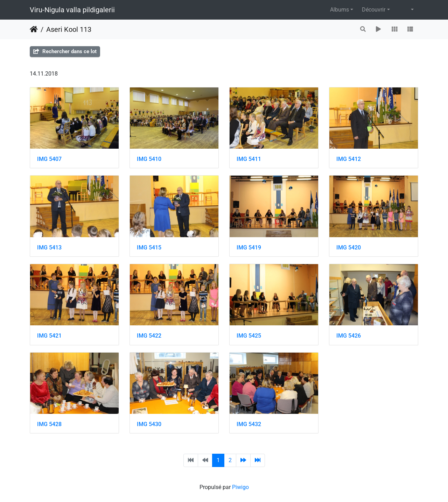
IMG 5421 (49, 336)
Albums (339, 10)
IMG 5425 (249, 336)
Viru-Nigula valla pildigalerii (72, 10)
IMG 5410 (149, 159)
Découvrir (374, 10)
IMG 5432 (249, 424)
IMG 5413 (49, 248)
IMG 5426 (349, 336)
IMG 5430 (149, 424)
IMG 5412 (349, 159)
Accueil (34, 29)
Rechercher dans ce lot (65, 51)
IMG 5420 (349, 248)
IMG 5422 (149, 336)
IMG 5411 (249, 159)
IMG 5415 (149, 248)
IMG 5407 (49, 159)
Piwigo (240, 487)
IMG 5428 (49, 424)
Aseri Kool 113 (69, 29)
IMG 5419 (249, 248)
